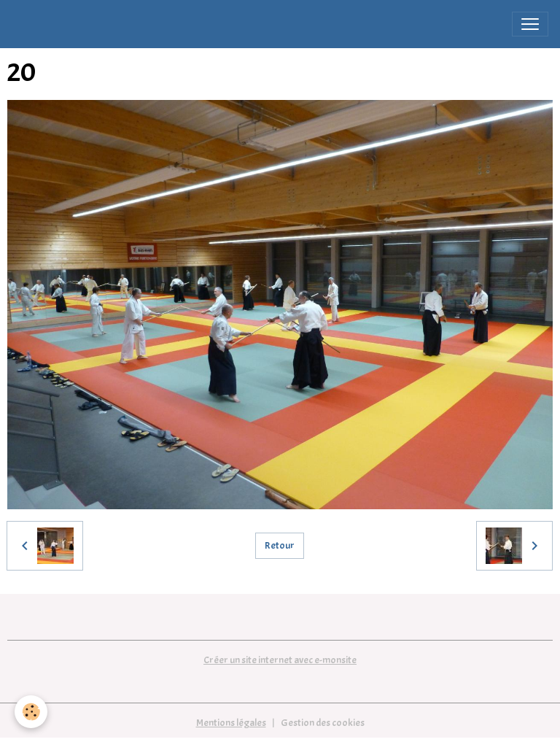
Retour (280, 545)
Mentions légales (231, 723)
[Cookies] (31, 712)
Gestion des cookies (323, 723)
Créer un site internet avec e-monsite (280, 660)
